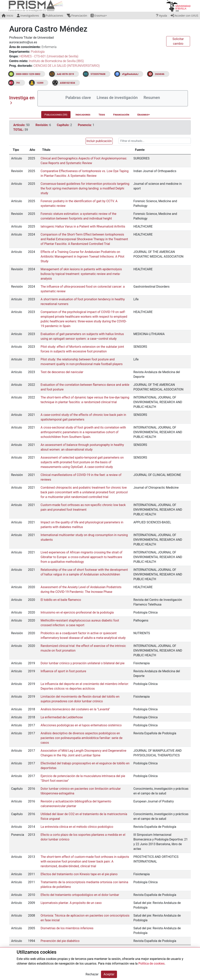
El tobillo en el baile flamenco (61, 600)
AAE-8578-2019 (65, 74)
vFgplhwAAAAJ (130, 74)
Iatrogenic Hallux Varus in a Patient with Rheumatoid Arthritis (83, 226)
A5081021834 (67, 83)
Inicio (7, 16)
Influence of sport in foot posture (63, 671)
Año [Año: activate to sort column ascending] (32, 150)
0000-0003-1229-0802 (28, 74)
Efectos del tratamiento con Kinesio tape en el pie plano (79, 874)
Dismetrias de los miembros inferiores (67, 928)
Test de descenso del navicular (62, 372)
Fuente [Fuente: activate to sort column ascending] (140, 150)
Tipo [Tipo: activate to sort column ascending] (16, 150)
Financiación (77, 16)
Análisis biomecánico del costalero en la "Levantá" (75, 709)
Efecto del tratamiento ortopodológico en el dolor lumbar (80, 895)
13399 (40, 83)
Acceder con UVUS (184, 16)
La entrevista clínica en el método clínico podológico (77, 827)
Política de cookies (151, 964)
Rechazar (92, 974)
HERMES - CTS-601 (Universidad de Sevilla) (49, 56)
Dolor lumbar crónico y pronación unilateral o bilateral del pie (83, 663)
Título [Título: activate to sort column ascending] (46, 150)
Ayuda (162, 16)
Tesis (102, 115)
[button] (98, 141)
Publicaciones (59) (56, 115)
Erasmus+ (99, 16)
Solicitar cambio (178, 41)
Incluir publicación (99, 141)
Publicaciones (53, 16)
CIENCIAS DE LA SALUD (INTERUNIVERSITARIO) (67, 66)
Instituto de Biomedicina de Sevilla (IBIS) (56, 61)
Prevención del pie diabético (60, 941)
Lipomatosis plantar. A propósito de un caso (71, 903)
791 (18, 83)
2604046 (160, 74)
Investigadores (28, 16)
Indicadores (83, 115)
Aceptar (109, 974)
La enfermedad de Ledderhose (62, 717)
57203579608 (98, 74)
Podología (38, 52)
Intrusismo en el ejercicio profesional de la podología (77, 612)
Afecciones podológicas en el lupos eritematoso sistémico (81, 725)
